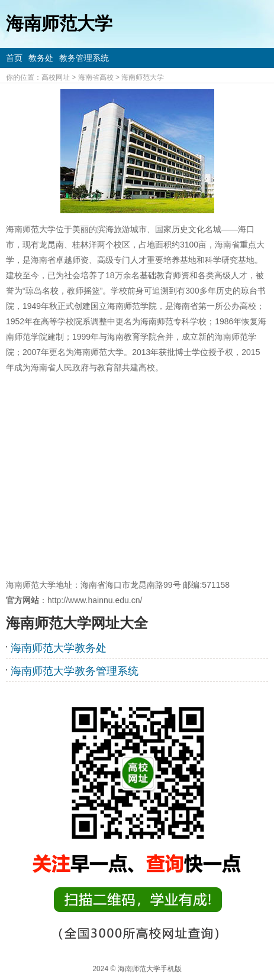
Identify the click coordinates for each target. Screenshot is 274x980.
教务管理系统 (84, 58)
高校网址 (56, 77)
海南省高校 (96, 77)
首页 (14, 58)
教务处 (41, 58)
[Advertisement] (137, 476)
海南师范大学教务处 (59, 648)
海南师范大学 (143, 77)
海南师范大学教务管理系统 (75, 671)
